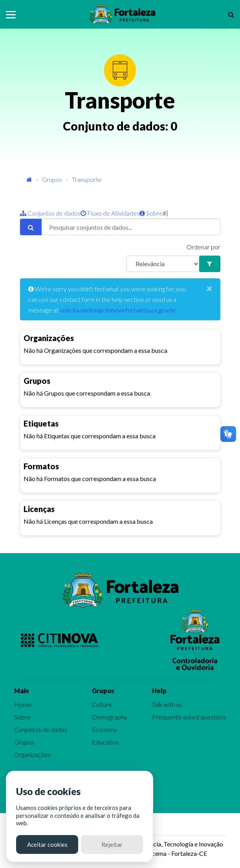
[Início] (29, 179)
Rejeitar (112, 844)
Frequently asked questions (189, 717)
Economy (105, 729)
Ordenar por (203, 247)
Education (105, 742)
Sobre (151, 213)
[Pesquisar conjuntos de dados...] (131, 227)
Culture (102, 704)
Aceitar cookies (47, 844)
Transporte (87, 179)
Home (23, 704)
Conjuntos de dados (50, 213)
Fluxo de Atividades (110, 213)
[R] (163, 264)
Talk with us (167, 704)
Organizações (32, 755)
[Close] (209, 288)
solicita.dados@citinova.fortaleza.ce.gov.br (118, 310)
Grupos (52, 179)
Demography (110, 717)
